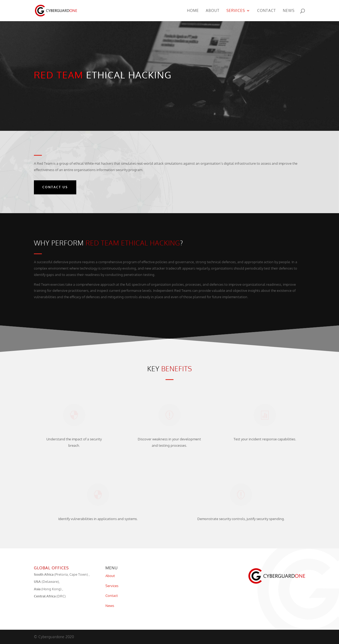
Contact (267, 11)
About (213, 11)
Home (193, 11)
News (289, 11)
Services (236, 11)
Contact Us (55, 187)
